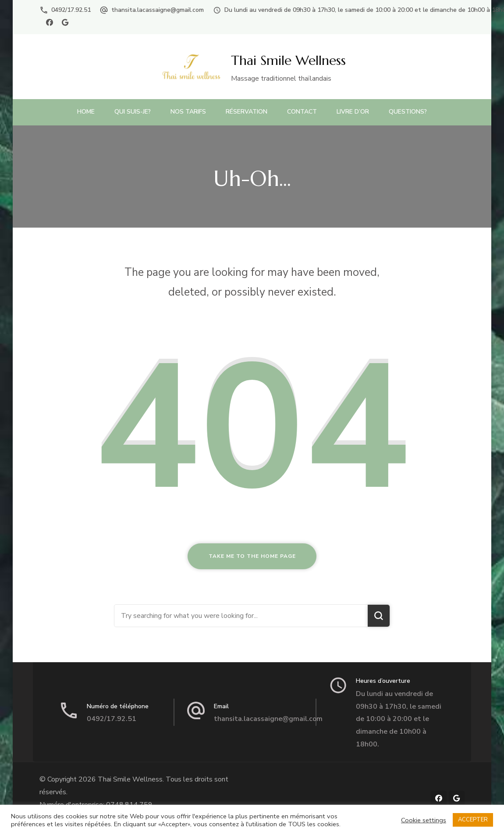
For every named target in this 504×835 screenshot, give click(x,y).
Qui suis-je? (133, 112)
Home (86, 112)
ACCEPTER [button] (473, 820)
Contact (302, 112)
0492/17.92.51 (71, 10)
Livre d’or (353, 112)
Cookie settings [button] (424, 820)
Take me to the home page (252, 556)
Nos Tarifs (188, 112)
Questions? (408, 112)
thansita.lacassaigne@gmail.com (158, 10)
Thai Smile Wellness (288, 60)
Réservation (247, 112)
